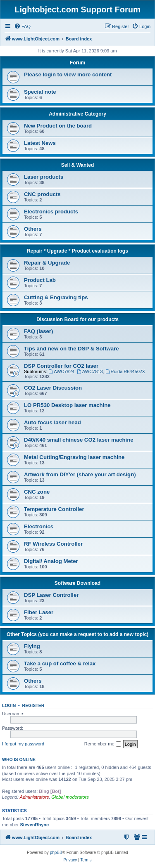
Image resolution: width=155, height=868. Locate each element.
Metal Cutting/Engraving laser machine (74, 457)
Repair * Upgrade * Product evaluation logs (77, 251)
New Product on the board (58, 126)
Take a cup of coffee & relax (60, 663)
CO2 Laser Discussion (53, 388)
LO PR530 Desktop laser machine (67, 405)
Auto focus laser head (52, 422)
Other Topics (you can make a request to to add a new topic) (77, 634)
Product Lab (40, 280)
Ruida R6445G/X (125, 371)
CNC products (42, 194)
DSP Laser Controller (51, 595)
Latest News (40, 143)
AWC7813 (90, 371)
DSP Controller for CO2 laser (61, 366)
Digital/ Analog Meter (51, 561)
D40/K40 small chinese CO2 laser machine (79, 440)
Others (33, 229)
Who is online (19, 759)
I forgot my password (23, 744)
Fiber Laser (39, 612)
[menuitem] (22, 26)
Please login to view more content (68, 75)
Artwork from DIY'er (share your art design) (80, 474)
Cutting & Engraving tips (56, 297)
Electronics (39, 526)
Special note (40, 92)
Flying (32, 646)
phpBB (56, 853)
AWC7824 (61, 371)
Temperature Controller (54, 509)
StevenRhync (34, 825)
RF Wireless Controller (53, 544)
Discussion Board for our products (77, 319)
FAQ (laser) (38, 331)
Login (9, 705)
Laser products (44, 177)
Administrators (34, 797)
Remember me (103, 744)
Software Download (77, 583)
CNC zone (37, 492)
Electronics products (51, 212)
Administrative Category (77, 114)
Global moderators (70, 797)
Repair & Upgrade (47, 263)
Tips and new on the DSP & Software (72, 349)
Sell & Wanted (78, 165)
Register (33, 705)
